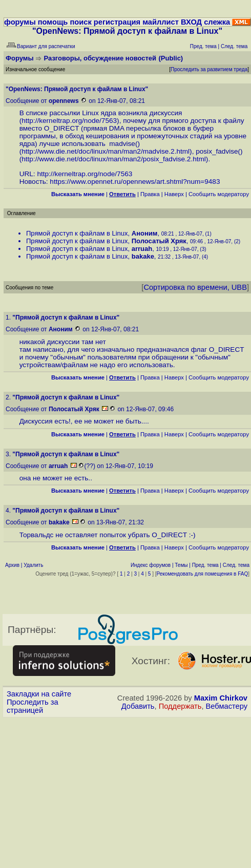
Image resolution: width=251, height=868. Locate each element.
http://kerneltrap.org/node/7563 (69, 121)
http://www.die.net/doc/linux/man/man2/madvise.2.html (106, 151)
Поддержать (180, 706)
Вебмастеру (227, 706)
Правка (150, 194)
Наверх (174, 194)
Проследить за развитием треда (209, 69)
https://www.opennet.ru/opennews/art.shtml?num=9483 (135, 182)
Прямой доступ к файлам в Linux (77, 233)
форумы (20, 22)
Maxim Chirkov (221, 698)
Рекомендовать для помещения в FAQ (203, 574)
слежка (217, 22)
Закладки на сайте (39, 694)
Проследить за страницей (33, 706)
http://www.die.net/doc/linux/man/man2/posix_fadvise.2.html (114, 159)
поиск (80, 22)
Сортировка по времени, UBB (195, 287)
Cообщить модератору (219, 194)
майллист (161, 22)
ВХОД (191, 22)
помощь (53, 22)
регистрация (117, 22)
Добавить (138, 706)
